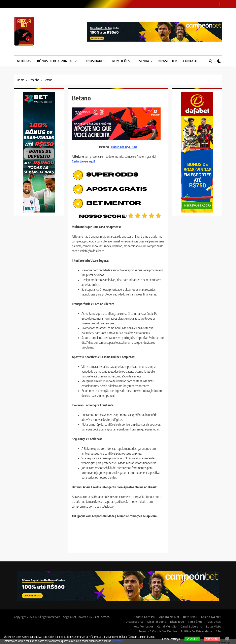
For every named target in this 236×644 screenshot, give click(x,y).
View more (118, 641)
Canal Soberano (191, 626)
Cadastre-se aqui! (83, 161)
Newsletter (168, 61)
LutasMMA (213, 626)
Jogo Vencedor (143, 626)
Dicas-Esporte (157, 622)
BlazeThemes (101, 617)
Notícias (24, 61)
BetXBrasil (190, 617)
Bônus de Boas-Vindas (55, 61)
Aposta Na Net (169, 617)
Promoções (120, 61)
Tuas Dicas (213, 622)
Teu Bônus (195, 622)
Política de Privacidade (196, 631)
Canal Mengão (167, 626)
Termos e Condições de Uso (158, 631)
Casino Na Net (211, 617)
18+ (218, 631)
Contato (190, 61)
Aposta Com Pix (144, 617)
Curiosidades (93, 61)
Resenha (142, 61)
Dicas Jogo (177, 622)
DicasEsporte (134, 622)
